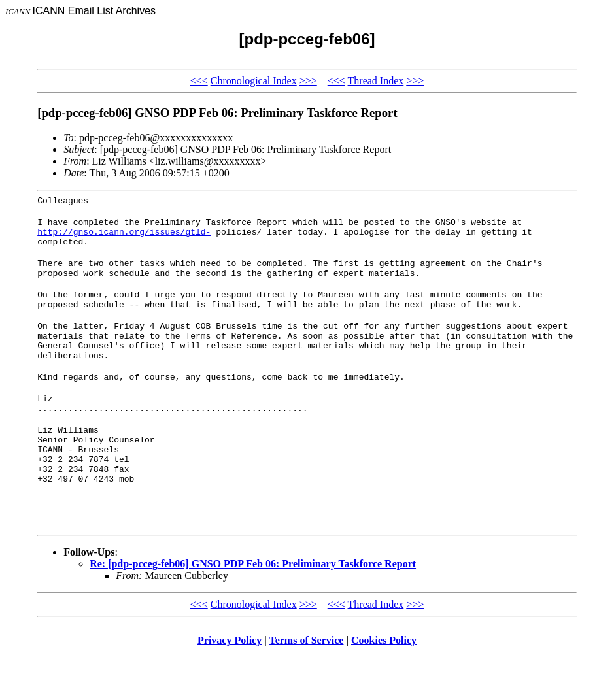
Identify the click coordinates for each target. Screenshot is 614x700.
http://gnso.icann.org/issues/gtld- (124, 237)
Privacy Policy (230, 683)
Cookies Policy (384, 683)
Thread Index (376, 81)
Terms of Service (306, 683)
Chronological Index (254, 81)
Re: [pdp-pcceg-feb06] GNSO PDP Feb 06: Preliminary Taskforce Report (253, 607)
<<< (199, 81)
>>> (308, 81)
